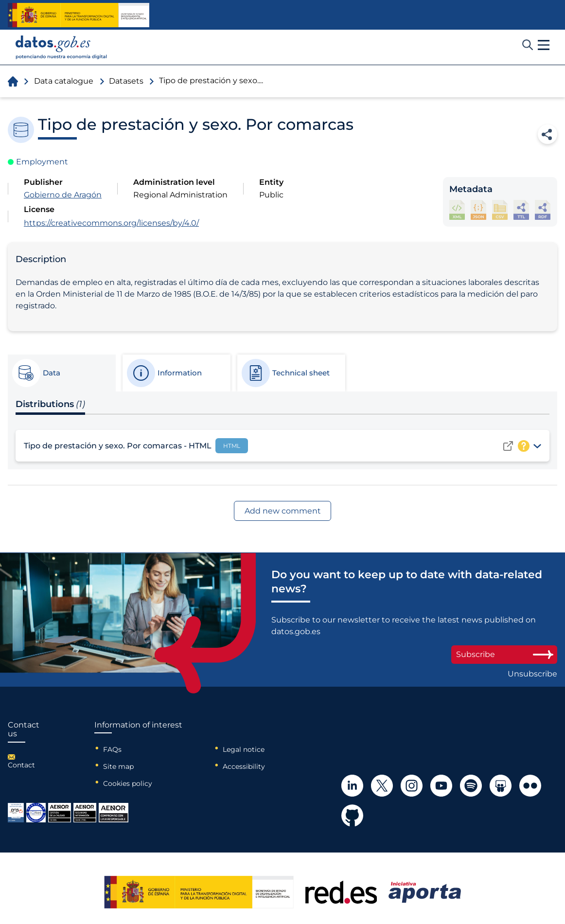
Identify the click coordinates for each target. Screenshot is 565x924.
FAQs (112, 749)
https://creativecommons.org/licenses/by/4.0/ (111, 223)
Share (547, 134)
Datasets (126, 81)
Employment (42, 162)
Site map (118, 766)
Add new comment (283, 511)
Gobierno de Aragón (63, 195)
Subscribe (504, 654)
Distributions (50, 404)
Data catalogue (64, 81)
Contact (21, 765)
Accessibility (244, 766)
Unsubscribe (532, 674)
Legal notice (244, 749)
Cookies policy (128, 783)
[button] (544, 45)
